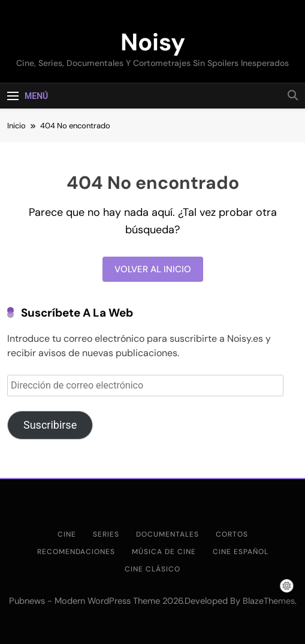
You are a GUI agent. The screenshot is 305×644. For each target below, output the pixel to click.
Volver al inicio (153, 269)
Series (106, 534)
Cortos (232, 534)
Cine (67, 534)
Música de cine (164, 552)
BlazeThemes (269, 601)
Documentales (167, 534)
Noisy (153, 42)
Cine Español (241, 552)
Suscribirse (50, 425)
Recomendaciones (76, 552)
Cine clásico (152, 569)
